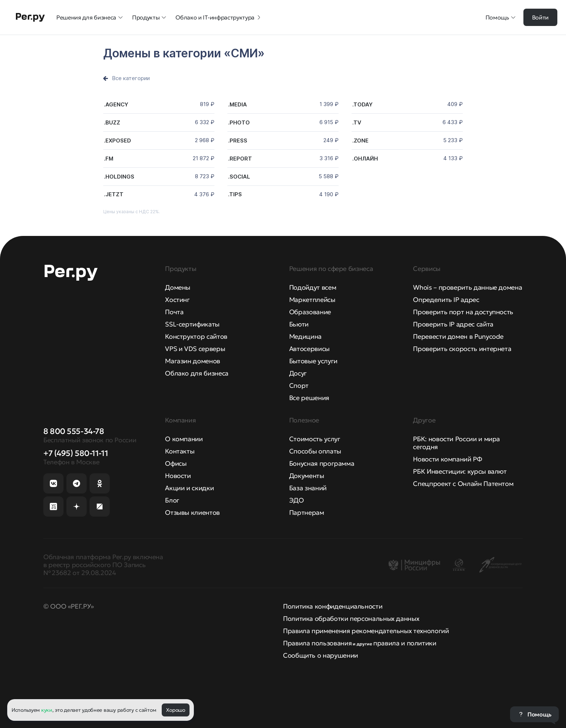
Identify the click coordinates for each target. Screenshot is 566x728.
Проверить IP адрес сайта (453, 324)
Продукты (149, 17)
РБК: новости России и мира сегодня (456, 443)
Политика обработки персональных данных (351, 619)
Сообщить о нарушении (321, 655)
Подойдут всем (313, 287)
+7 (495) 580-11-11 (76, 453)
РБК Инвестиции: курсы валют (460, 471)
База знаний (308, 488)
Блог (172, 500)
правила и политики (405, 643)
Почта (174, 312)
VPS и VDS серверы (195, 349)
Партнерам (307, 512)
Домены (178, 287)
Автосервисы (309, 349)
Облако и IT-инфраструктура (219, 17)
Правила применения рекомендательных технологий (366, 631)
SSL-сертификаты (192, 324)
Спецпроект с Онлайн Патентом (463, 484)
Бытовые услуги (313, 361)
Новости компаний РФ (447, 459)
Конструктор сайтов (196, 336)
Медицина (305, 336)
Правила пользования (317, 643)
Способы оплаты (315, 451)
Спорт (299, 385)
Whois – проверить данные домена (467, 287)
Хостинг (177, 300)
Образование (310, 312)
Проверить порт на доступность (463, 312)
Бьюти (299, 324)
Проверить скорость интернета (462, 349)
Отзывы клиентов (192, 512)
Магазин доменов (193, 361)
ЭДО (297, 500)
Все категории (131, 78)
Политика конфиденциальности (333, 606)
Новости (178, 476)
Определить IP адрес (446, 300)
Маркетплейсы (312, 300)
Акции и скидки (189, 488)
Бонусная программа (322, 463)
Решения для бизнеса (90, 17)
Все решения (309, 398)
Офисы (176, 463)
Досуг (298, 373)
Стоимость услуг (315, 439)
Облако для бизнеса (197, 373)
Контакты (180, 451)
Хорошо (175, 710)
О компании (184, 439)
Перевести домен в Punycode (458, 336)
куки (47, 710)
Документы (307, 476)
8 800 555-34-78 (74, 431)
